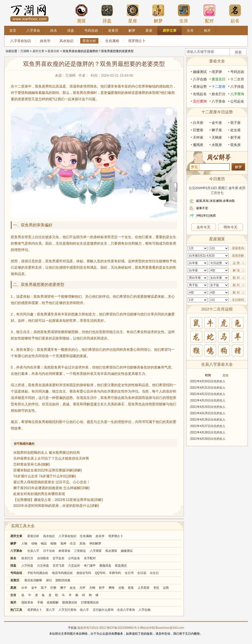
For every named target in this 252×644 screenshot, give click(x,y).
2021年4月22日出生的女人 (208, 394)
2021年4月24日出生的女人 (208, 407)
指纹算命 (27, 602)
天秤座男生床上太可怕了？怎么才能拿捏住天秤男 (51, 458)
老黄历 (15, 580)
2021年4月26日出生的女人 (208, 420)
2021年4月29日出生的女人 (208, 439)
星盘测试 (121, 566)
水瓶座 (217, 145)
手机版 (72, 628)
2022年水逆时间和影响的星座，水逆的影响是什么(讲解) (56, 506)
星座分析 (89, 41)
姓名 (13, 558)
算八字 (50, 610)
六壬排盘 (43, 566)
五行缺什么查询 (103, 610)
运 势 (236, 263)
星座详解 (238, 256)
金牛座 (217, 123)
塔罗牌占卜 (137, 41)
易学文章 (38, 51)
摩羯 (111, 588)
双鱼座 (236, 145)
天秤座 (198, 137)
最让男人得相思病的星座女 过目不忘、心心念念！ (52, 482)
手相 (40, 602)
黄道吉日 (219, 79)
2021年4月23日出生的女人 (208, 400)
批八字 (84, 610)
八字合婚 (144, 610)
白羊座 (198, 123)
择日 (49, 580)
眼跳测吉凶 (70, 602)
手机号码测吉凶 (38, 573)
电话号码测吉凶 (62, 573)
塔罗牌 (217, 72)
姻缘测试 (127, 551)
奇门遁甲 (90, 566)
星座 (133, 14)
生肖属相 (112, 41)
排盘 (107, 14)
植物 (53, 543)
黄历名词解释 (33, 580)
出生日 (154, 573)
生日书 (129, 573)
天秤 (82, 588)
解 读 (236, 270)
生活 (73, 543)
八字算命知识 (21, 41)
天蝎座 (217, 137)
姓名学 (45, 41)
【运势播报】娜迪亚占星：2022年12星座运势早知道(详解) (58, 500)
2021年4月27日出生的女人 (208, 426)
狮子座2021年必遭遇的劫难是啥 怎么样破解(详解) (51, 488)
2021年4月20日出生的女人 (208, 381)
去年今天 (204, 227)
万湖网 (25, 51)
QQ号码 (100, 573)
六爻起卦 (74, 566)
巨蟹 (53, 588)
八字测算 (96, 551)
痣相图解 (53, 602)
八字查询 (237, 94)
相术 (13, 602)
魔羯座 (198, 145)
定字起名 (59, 558)
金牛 (34, 588)
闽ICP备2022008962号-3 (123, 628)
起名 (235, 14)
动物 (34, 543)
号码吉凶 (16, 573)
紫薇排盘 (105, 566)
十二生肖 (237, 79)
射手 (102, 588)
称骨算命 (64, 551)
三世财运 (80, 551)
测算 (81, 14)
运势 (166, 588)
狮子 (63, 588)
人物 (24, 543)
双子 (44, 588)
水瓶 (121, 588)
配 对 (236, 278)
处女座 (236, 130)
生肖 (184, 14)
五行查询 (200, 101)
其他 (82, 543)
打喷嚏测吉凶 (90, 602)
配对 (209, 14)
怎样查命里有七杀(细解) (32, 464)
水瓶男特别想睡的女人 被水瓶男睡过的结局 (47, 453)
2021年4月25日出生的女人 (208, 413)
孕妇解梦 (95, 543)
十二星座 (219, 87)
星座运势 (200, 87)
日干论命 (49, 551)
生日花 (142, 573)
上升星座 (143, 588)
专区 (156, 588)
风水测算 (111, 551)
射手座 (236, 137)
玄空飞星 (59, 566)
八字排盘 (27, 566)
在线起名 (200, 94)
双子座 (236, 123)
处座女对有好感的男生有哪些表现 (39, 494)
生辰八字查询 (126, 610)
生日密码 (238, 300)
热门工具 (16, 610)
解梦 (158, 14)
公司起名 (74, 558)
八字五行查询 (67, 610)
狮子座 (217, 130)
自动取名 (43, 558)
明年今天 (231, 227)
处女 (73, 588)
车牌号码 (115, 573)
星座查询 (238, 248)
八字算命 (16, 551)
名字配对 (90, 558)
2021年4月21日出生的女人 (208, 388)
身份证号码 (84, 573)
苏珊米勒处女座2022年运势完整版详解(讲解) (47, 470)
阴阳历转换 (63, 580)
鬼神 (63, 543)
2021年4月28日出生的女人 (208, 432)
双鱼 (131, 588)
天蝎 (92, 588)
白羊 (24, 588)
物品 (44, 543)
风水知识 (66, 41)
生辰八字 (33, 551)
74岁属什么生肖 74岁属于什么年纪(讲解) (45, 476)
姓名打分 (27, 558)
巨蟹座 (198, 130)
